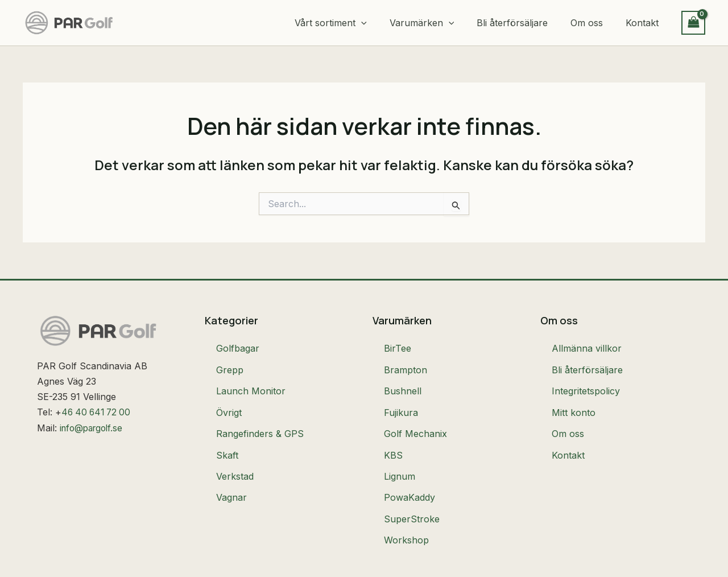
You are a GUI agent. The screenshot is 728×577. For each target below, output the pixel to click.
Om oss (568, 417)
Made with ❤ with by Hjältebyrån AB (614, 562)
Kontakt (568, 435)
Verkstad (235, 452)
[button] (382, 23)
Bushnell (403, 382)
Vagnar (231, 470)
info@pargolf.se (94, 428)
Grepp (230, 364)
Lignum (400, 452)
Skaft (227, 435)
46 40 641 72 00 (98, 412)
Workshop (406, 505)
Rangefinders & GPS (260, 417)
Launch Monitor (251, 382)
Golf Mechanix (415, 417)
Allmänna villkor (587, 347)
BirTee (398, 347)
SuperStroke (412, 488)
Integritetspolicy (586, 382)
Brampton (406, 364)
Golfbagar (238, 347)
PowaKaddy (409, 470)
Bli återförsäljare (587, 364)
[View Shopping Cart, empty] (693, 22)
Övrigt (229, 399)
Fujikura (401, 399)
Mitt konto (574, 399)
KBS (393, 435)
